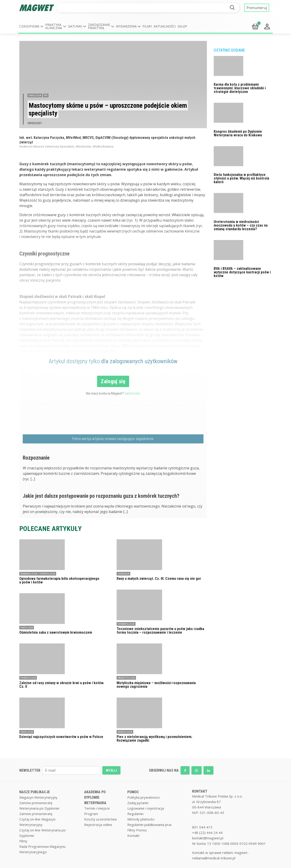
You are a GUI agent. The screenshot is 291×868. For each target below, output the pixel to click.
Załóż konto (132, 393)
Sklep (182, 26)
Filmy (147, 26)
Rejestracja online (98, 825)
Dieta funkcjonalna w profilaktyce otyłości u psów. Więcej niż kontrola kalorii (241, 178)
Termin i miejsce (97, 808)
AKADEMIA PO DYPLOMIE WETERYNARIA (95, 797)
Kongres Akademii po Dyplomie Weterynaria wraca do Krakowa (238, 133)
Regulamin (135, 814)
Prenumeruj (257, 8)
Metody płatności (141, 819)
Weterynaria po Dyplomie (39, 808)
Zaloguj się (113, 381)
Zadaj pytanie (138, 803)
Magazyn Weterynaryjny (38, 797)
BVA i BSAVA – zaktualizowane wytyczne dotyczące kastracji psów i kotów (242, 272)
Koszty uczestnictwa (100, 819)
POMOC (133, 792)
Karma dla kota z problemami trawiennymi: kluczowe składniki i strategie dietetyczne (240, 88)
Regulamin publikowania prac (150, 825)
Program (91, 814)
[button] (31, 26)
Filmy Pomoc (137, 830)
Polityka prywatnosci (143, 797)
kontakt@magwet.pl (208, 838)
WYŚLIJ (111, 770)
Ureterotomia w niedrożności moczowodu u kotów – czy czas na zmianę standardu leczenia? (241, 225)
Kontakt (133, 835)
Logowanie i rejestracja (146, 808)
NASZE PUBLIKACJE (35, 792)
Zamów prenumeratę (36, 803)
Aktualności (165, 26)
